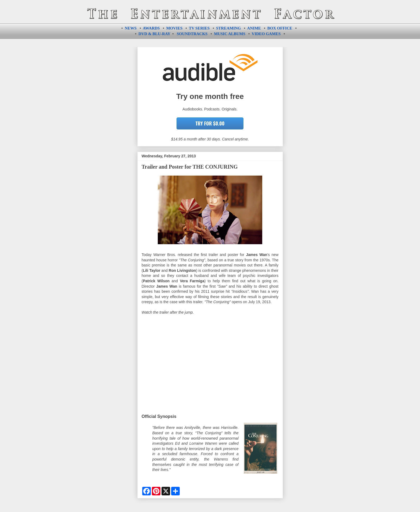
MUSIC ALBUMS (230, 34)
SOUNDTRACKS (192, 34)
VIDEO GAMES (266, 34)
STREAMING (229, 28)
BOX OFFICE (280, 28)
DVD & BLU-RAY (154, 34)
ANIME (254, 28)
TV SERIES (199, 28)
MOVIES (174, 28)
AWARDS (151, 28)
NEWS (131, 28)
